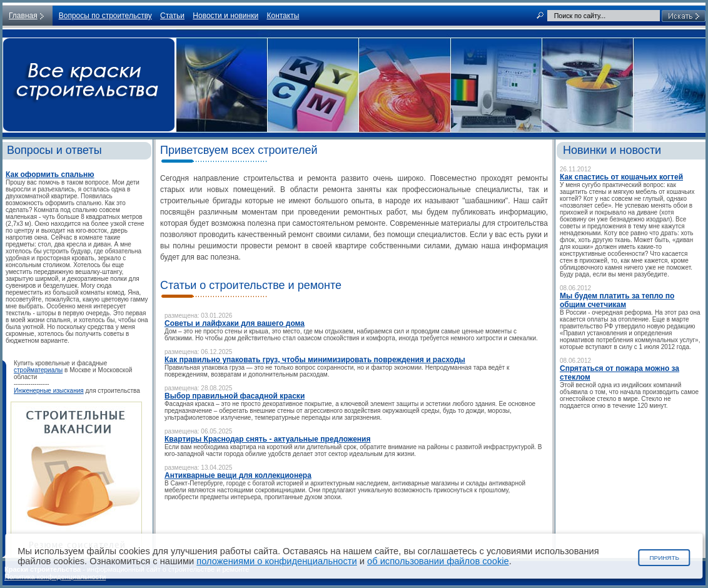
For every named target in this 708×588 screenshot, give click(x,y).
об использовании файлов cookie (438, 561)
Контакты (283, 16)
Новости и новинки (225, 16)
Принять (664, 558)
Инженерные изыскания (49, 391)
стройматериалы (38, 370)
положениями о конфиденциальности (276, 561)
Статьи (172, 16)
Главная (23, 16)
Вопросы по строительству (105, 16)
